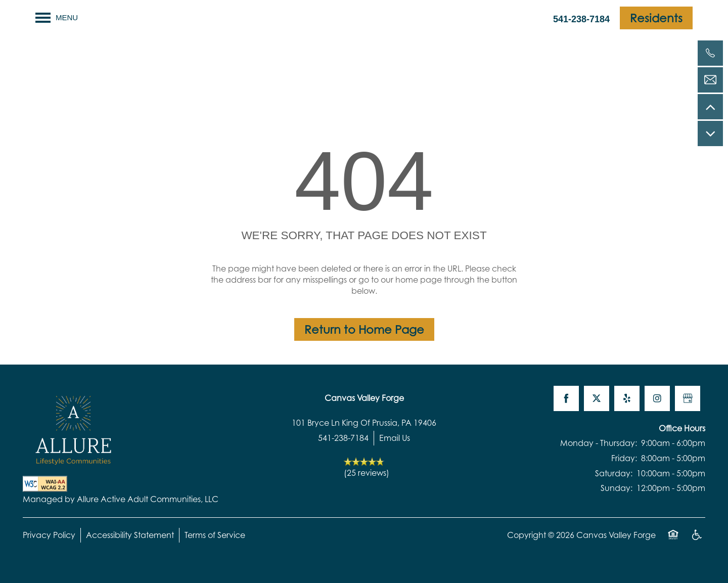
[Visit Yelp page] (627, 398)
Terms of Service (215, 535)
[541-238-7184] (710, 53)
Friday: (624, 458)
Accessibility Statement (130, 535)
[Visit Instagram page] (657, 398)
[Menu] (57, 18)
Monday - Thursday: (599, 443)
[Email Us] (710, 80)
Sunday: (617, 488)
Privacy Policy (49, 535)
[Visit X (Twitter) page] (597, 398)
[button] (656, 18)
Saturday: (614, 473)
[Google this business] (688, 398)
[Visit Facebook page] (566, 398)
